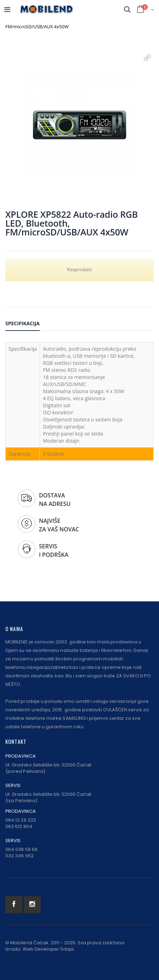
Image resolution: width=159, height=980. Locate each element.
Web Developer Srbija (48, 949)
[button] (147, 58)
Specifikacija (22, 323)
